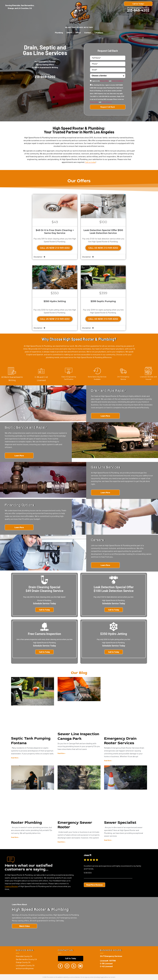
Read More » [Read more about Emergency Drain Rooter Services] (108, 761)
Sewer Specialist (120, 822)
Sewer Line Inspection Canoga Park (78, 736)
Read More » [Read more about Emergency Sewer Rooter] (62, 842)
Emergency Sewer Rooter (75, 825)
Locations (99, 33)
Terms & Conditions (117, 81)
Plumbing (59, 33)
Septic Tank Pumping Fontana (31, 741)
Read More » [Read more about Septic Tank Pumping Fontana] (15, 758)
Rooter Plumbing (26, 822)
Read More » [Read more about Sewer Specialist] (108, 840)
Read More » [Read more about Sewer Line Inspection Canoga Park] (62, 753)
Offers (69, 33)
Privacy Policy (104, 81)
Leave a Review (11, 886)
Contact (88, 33)
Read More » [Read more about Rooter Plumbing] (15, 837)
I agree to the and (108, 81)
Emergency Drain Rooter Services (120, 741)
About (78, 33)
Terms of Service (107, 102)
